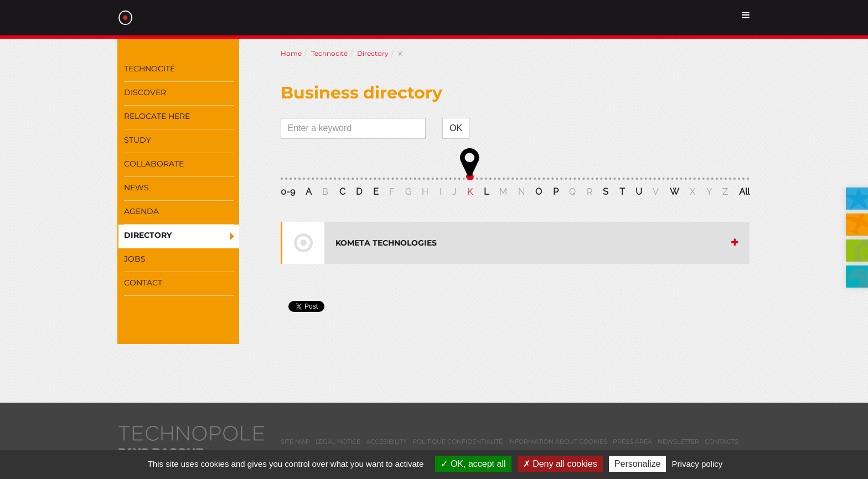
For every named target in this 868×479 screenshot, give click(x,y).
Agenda (141, 211)
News (136, 188)
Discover (145, 92)
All (744, 192)
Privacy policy (697, 464)
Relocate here (157, 116)
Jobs (135, 259)
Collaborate (154, 164)
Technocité (149, 69)
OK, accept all (473, 464)
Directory (148, 235)
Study (138, 140)
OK (456, 128)
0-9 (288, 192)
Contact (143, 283)
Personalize (638, 464)
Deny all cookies (560, 464)
